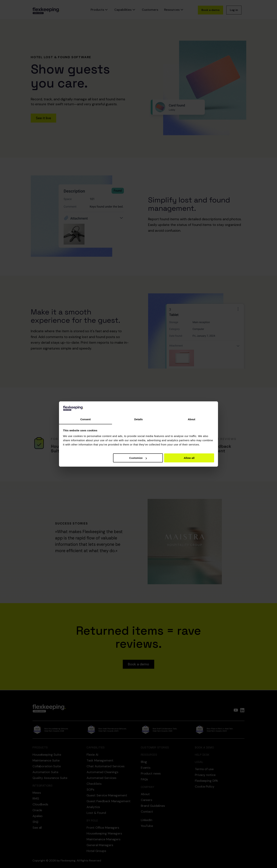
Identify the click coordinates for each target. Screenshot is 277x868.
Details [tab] (138, 419)
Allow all (189, 458)
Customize (138, 458)
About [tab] (191, 419)
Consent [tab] (86, 419)
